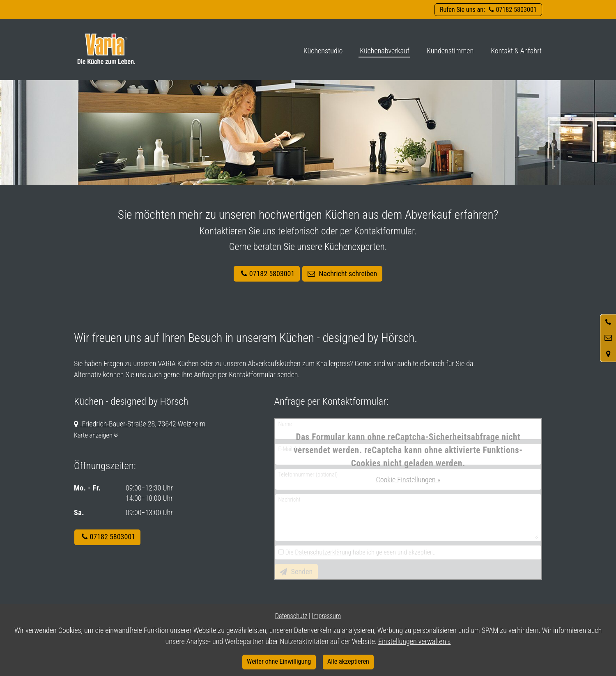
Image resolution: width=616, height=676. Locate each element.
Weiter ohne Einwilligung (279, 661)
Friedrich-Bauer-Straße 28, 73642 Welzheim (143, 424)
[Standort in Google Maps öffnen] (608, 354)
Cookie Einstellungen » (408, 480)
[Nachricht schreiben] (608, 338)
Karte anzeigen (98, 435)
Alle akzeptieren (348, 661)
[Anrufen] (608, 322)
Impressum (326, 616)
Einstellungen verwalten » (414, 641)
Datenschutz (291, 616)
